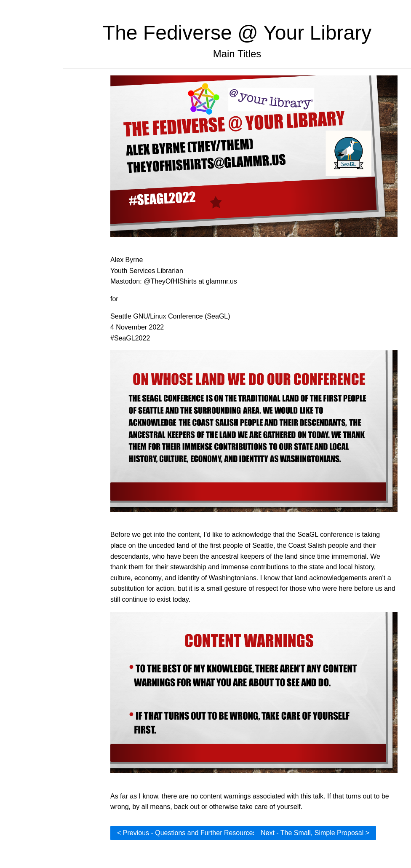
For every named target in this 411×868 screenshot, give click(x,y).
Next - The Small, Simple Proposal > (315, 833)
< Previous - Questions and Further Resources (187, 833)
